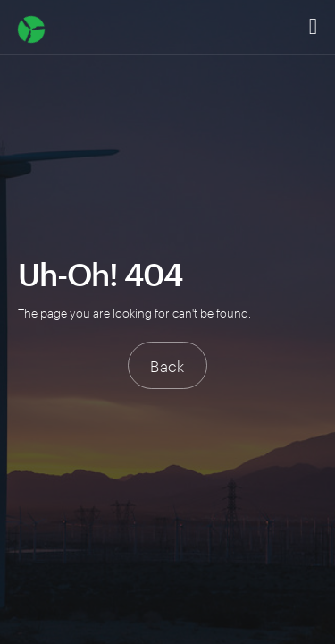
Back (167, 365)
